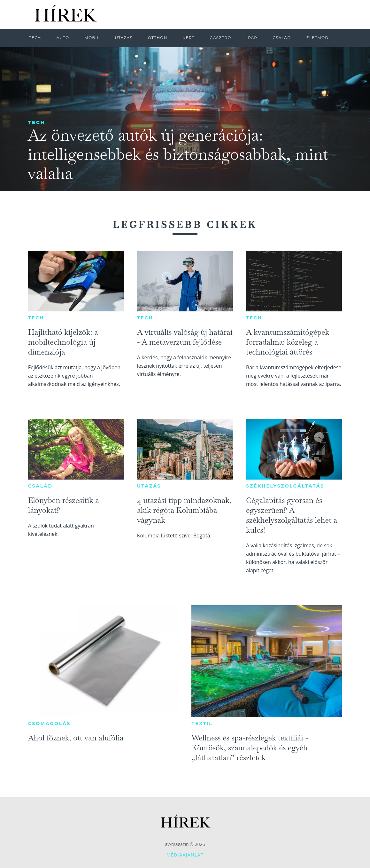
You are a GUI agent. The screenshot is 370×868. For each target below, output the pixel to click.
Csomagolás (50, 723)
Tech (37, 122)
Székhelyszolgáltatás (285, 486)
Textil (202, 723)
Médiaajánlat (185, 855)
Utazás (149, 486)
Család (40, 486)
